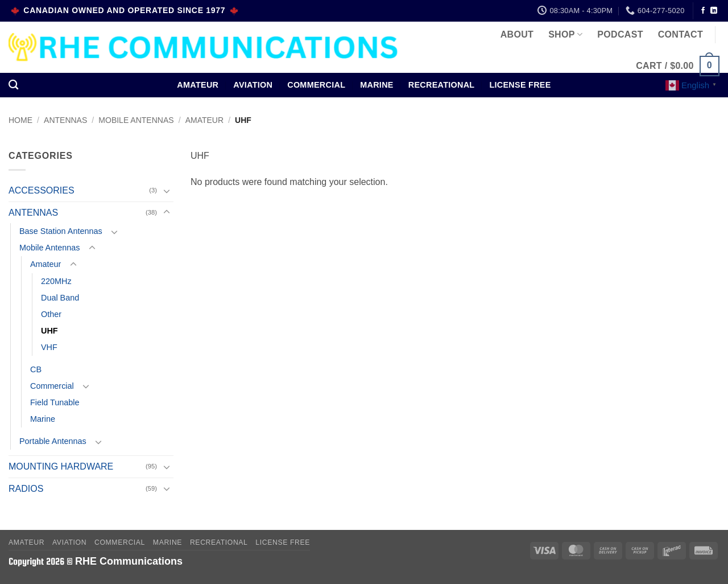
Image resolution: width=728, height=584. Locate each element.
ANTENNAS (65, 120)
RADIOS (26, 489)
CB (36, 369)
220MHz (56, 281)
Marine (377, 85)
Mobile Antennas (136, 120)
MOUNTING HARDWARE (61, 466)
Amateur (198, 85)
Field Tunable (55, 402)
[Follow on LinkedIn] (714, 11)
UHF (49, 331)
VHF (49, 347)
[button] (678, 66)
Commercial (316, 85)
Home (20, 120)
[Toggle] (167, 191)
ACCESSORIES (42, 190)
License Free (520, 85)
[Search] (13, 85)
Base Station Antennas (61, 231)
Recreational (442, 85)
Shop (565, 34)
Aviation (253, 85)
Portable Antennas (53, 441)
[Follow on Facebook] (703, 11)
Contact (681, 34)
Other (51, 314)
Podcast (620, 34)
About (517, 34)
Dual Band (60, 298)
